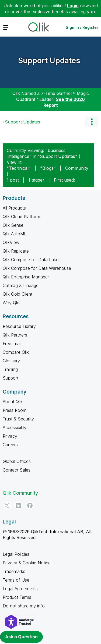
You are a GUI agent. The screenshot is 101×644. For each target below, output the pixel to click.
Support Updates (49, 61)
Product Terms (17, 597)
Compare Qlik (16, 352)
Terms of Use (16, 580)
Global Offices (17, 461)
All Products (14, 208)
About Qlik (13, 402)
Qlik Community (20, 493)
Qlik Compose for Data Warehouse (37, 268)
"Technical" (19, 168)
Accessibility (15, 427)
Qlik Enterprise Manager (26, 277)
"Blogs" (48, 168)
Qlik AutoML (15, 234)
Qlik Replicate (16, 251)
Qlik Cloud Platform (21, 217)
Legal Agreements (20, 589)
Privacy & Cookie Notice (27, 563)
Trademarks (14, 571)
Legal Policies (16, 554)
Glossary (11, 361)
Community (77, 168)
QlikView (11, 242)
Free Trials (13, 344)
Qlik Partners (15, 335)
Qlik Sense (13, 225)
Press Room (15, 410)
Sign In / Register (82, 27)
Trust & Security (18, 419)
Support (11, 378)
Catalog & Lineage (21, 285)
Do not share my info (24, 606)
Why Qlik (11, 303)
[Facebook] (30, 505)
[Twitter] (7, 505)
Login (73, 6)
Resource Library (19, 326)
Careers (10, 445)
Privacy (10, 436)
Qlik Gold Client (18, 294)
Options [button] (92, 122)
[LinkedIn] (18, 505)
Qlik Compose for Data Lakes (32, 260)
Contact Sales (17, 470)
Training (10, 369)
